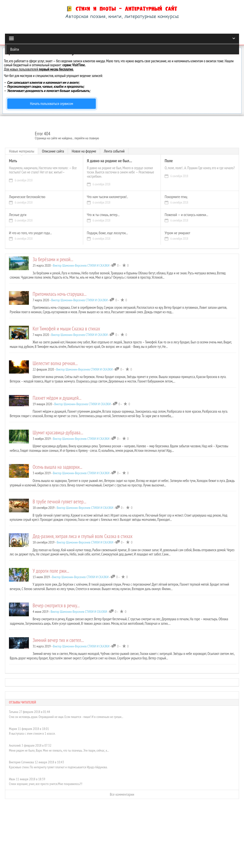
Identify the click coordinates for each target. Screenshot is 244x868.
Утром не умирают (177, 233)
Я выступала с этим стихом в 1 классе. (32, 729)
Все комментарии (122, 790)
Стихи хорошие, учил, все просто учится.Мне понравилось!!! (46, 780)
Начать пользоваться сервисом (52, 103)
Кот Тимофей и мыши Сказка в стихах (66, 329)
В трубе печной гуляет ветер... (59, 502)
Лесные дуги (18, 215)
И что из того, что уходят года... (30, 233)
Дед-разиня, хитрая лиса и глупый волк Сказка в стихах (83, 536)
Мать (13, 161)
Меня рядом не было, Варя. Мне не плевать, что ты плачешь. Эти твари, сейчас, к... (59, 746)
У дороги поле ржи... (51, 571)
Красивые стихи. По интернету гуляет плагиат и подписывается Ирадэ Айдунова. (58, 763)
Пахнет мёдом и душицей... (57, 398)
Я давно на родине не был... (110, 161)
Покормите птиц (176, 197)
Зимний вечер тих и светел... (58, 640)
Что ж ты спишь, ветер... (103, 215)
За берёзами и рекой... (53, 259)
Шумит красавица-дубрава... (58, 433)
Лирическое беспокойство (27, 197)
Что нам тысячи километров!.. (108, 197)
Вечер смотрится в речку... (56, 605)
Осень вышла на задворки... (58, 467)
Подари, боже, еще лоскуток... (107, 233)
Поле (169, 161)
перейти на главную (87, 138)
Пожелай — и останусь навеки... (186, 215)
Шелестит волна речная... (55, 363)
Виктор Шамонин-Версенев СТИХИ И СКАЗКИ (81, 265)
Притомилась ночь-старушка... (60, 294)
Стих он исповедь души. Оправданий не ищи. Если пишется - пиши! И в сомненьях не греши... (66, 713)
